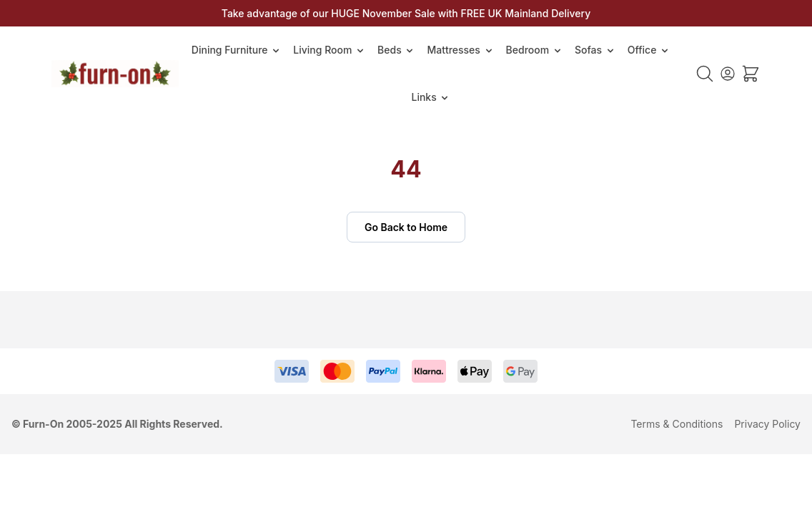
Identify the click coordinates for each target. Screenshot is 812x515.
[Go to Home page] (115, 74)
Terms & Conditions (677, 424)
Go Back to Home (406, 227)
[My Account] (728, 74)
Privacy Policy (767, 424)
